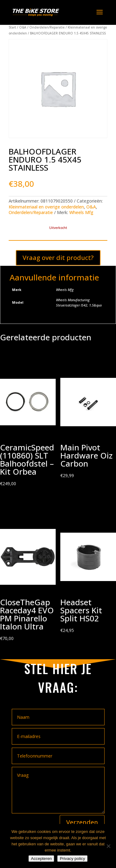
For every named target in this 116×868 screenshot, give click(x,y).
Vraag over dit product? (58, 258)
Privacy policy (72, 859)
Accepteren (41, 859)
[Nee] (108, 846)
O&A (23, 27)
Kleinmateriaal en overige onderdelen (46, 207)
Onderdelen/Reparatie (47, 27)
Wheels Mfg (81, 212)
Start (12, 27)
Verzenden (82, 822)
